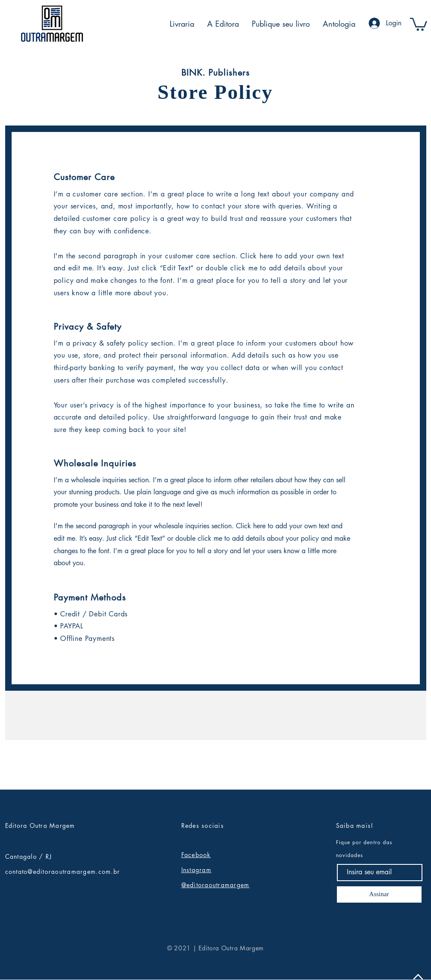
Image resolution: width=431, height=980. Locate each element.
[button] (419, 24)
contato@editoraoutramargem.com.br (63, 871)
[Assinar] (379, 894)
